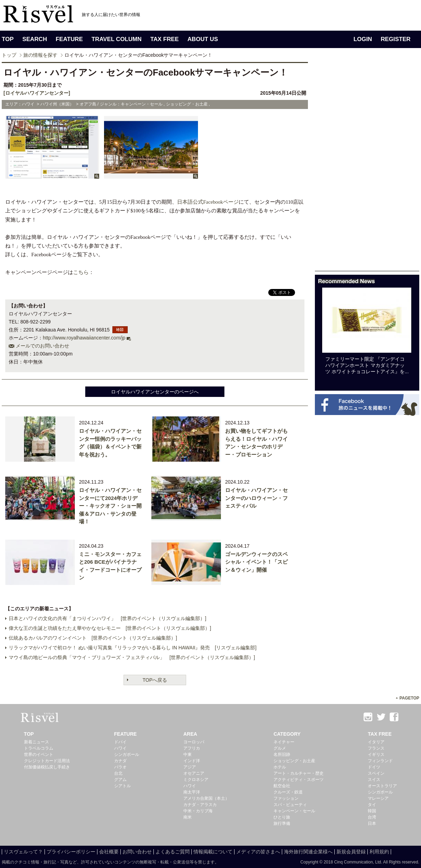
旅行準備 (282, 823)
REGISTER (396, 39)
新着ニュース (37, 742)
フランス (376, 748)
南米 (188, 817)
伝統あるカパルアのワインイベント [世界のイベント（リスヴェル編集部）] (93, 638)
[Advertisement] (336, 166)
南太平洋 (192, 792)
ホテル (280, 767)
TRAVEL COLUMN (117, 39)
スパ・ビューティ (290, 805)
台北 (118, 773)
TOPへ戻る (155, 680)
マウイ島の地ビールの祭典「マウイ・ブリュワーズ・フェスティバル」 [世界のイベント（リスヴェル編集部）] (132, 657)
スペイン (376, 773)
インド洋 (192, 761)
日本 (372, 823)
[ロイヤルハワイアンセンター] (37, 93)
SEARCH (35, 39)
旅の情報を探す (40, 55)
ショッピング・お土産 (294, 761)
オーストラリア (382, 786)
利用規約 (379, 852)
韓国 (372, 811)
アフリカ (192, 748)
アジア (190, 767)
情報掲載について (213, 852)
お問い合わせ (137, 852)
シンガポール (127, 754)
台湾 (372, 817)
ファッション (286, 798)
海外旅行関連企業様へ (308, 852)
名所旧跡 (282, 754)
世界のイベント (39, 754)
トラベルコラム (39, 748)
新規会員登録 (351, 852)
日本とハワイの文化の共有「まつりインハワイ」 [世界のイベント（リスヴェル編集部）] (108, 618)
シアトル (122, 786)
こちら (81, 272)
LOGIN (363, 39)
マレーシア (378, 798)
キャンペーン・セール (294, 811)
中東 (188, 754)
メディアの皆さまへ (258, 852)
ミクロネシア (196, 780)
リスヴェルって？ (23, 852)
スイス (374, 780)
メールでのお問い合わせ (42, 346)
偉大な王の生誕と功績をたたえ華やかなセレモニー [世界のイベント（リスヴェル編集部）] (110, 628)
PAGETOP (409, 698)
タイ (372, 805)
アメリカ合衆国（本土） (206, 798)
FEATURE (69, 39)
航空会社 (282, 786)
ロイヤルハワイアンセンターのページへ (155, 392)
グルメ (280, 748)
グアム (120, 780)
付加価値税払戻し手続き (47, 767)
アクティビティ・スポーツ (299, 780)
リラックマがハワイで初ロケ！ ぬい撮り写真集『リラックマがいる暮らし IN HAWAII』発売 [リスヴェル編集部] (133, 648)
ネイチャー (284, 742)
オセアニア (194, 773)
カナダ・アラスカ (200, 805)
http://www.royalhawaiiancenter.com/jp (84, 338)
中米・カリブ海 (198, 811)
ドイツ (374, 767)
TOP (8, 39)
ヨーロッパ (194, 742)
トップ (9, 55)
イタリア (376, 742)
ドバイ (120, 742)
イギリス (376, 754)
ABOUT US (203, 39)
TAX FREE (165, 39)
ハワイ (120, 748)
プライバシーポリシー (71, 852)
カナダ (120, 761)
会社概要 (109, 852)
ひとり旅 (282, 817)
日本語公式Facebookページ (208, 202)
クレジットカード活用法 (47, 761)
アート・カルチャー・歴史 (299, 773)
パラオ (120, 767)
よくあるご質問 (173, 852)
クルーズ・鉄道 (288, 792)
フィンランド (380, 761)
